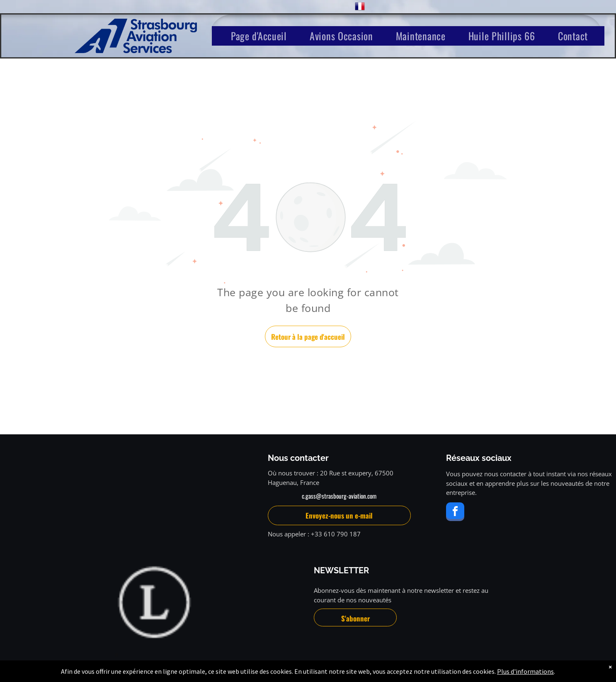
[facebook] (455, 513)
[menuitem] (262, 36)
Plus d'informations (525, 675)
